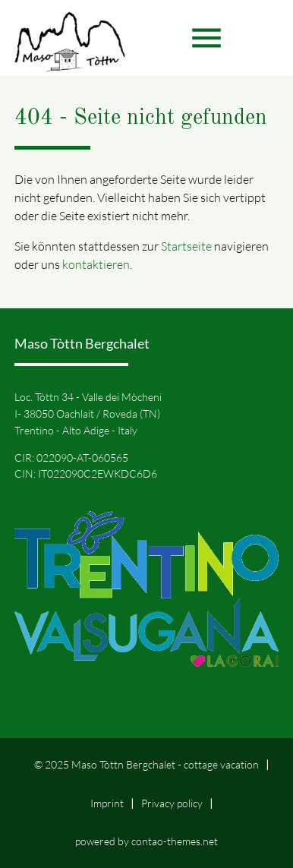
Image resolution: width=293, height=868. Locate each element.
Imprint (107, 803)
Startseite (186, 246)
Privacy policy (172, 803)
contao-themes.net (175, 841)
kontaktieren (96, 264)
